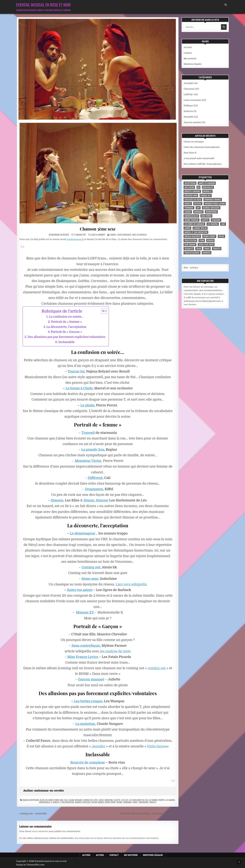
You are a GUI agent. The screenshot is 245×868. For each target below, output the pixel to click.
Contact (188, 53)
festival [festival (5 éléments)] (198, 204)
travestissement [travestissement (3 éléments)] (192, 253)
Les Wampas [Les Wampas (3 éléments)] (213, 224)
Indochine (109, 800)
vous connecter (40, 831)
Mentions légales (193, 64)
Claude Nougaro (75, 800)
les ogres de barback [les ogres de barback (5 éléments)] (194, 224)
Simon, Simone (96, 500)
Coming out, (92, 567)
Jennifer (99, 746)
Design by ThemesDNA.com (30, 865)
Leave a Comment (98, 235)
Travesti (88, 433)
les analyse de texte (115, 651)
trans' (135, 802)
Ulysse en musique (194, 142)
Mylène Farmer (98, 802)
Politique (188, 106)
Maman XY (85, 612)
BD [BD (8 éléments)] (199, 187)
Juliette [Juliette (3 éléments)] (205, 220)
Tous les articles (139, 235)
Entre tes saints (80, 590)
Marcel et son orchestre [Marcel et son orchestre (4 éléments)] (196, 232)
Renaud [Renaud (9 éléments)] (210, 240)
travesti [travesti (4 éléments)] (217, 249)
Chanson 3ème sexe (98, 229)
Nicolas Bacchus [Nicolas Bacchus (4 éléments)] (192, 236)
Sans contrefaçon (86, 646)
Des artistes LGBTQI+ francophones (203, 164)
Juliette (117, 800)
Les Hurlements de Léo (138, 800)
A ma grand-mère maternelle (199, 158)
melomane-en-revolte (60, 235)
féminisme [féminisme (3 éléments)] (189, 208)
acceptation (34, 800)
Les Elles (125, 800)
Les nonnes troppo (157, 800)
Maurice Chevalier (83, 802)
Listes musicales (124, 235)
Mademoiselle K (46, 802)
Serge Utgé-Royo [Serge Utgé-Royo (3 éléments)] (206, 245)
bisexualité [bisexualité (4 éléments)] (208, 187)
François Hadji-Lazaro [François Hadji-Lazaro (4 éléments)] (215, 204)
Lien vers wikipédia (131, 584)
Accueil (188, 47)
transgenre (143, 802)
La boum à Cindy (79, 388)
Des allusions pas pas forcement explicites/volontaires (66, 337)
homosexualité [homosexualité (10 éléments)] (191, 216)
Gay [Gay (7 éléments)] (198, 208)
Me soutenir (190, 59)
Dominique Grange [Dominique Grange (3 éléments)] (213, 200)
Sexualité (188, 117)
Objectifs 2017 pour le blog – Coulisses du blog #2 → (149, 814)
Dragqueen (94, 489)
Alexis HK (44, 800)
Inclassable (66, 342)
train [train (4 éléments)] (199, 249)
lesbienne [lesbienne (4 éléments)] (216, 220)
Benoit (51, 800)
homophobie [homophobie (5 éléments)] (211, 212)
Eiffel (96, 800)
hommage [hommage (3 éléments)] (198, 212)
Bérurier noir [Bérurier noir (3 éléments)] (191, 195)
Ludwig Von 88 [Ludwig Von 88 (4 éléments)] (200, 228)
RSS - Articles (191, 268)
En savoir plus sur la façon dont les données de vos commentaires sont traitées (117, 838)
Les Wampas (170, 800)
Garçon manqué (91, 679)
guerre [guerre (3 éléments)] (188, 212)
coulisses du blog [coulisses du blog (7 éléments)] (193, 200)
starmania (127, 802)
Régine (119, 802)
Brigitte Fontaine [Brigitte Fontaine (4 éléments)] (192, 191)
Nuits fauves (157, 746)
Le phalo (87, 405)
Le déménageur (82, 533)
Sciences (188, 111)
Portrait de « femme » (66, 322)
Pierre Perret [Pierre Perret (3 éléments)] (209, 236)
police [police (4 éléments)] (222, 236)
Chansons (189, 89)
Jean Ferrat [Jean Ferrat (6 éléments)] (206, 216)
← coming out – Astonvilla (32, 814)
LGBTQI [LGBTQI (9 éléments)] (187, 228)
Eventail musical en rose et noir (43, 5)
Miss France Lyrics (83, 657)
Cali (66, 800)
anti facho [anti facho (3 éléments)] (189, 187)
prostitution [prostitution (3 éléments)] (190, 240)
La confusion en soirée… (66, 317)
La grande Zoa (93, 450)
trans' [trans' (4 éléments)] (207, 249)
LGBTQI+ (113, 235)
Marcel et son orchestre (64, 802)
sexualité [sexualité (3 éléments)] (189, 249)
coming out (157, 668)
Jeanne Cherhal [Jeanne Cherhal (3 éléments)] (191, 220)
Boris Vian (59, 800)
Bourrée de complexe (88, 762)
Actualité (188, 83)
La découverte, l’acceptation (66, 327)
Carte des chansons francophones (202, 147)
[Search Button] (226, 5)
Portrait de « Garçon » (66, 332)
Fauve (101, 800)
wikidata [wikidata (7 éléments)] (207, 253)
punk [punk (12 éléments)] (202, 240)
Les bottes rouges (88, 701)
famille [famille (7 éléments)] (188, 204)
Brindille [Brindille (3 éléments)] (207, 191)
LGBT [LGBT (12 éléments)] (223, 224)
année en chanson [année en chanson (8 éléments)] (207, 183)
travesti (153, 802)
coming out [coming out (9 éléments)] (206, 195)
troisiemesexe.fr (76, 239)
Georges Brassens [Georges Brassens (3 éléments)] (211, 208)
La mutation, (86, 724)
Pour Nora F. (190, 153)
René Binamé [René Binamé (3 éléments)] (190, 245)
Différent (95, 478)
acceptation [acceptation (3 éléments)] (190, 183)
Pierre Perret (110, 802)
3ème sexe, (91, 579)
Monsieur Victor (88, 461)
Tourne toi (76, 371)
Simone (57, 500)
